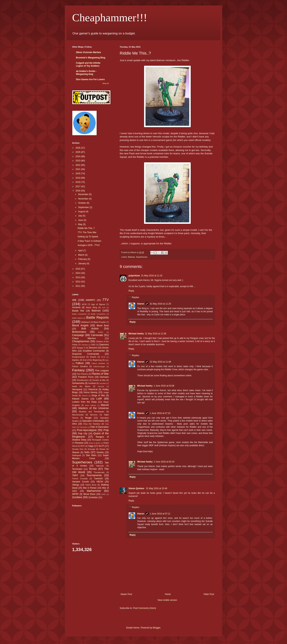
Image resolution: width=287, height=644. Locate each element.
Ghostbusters (83, 380)
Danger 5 (81, 348)
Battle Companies (98, 314)
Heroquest (77, 389)
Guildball (92, 383)
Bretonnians (79, 332)
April (81, 251)
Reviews (79, 443)
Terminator (77, 469)
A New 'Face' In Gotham (89, 241)
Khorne (85, 396)
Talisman (100, 466)
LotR (99, 399)
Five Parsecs (82, 374)
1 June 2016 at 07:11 (160, 514)
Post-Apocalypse (87, 430)
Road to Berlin (94, 443)
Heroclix (101, 386)
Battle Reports (97, 317)
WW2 (104, 494)
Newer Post (126, 594)
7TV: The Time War (87, 232)
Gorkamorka (78, 383)
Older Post (209, 594)
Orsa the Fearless (92, 424)
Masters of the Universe (94, 408)
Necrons (94, 415)
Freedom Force (86, 377)
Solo (87, 452)
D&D (93, 345)
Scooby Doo (78, 449)
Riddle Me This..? (86, 228)
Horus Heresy (91, 392)
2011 (78, 286)
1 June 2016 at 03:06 (164, 386)
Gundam (103, 383)
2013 (78, 277)
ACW (84, 304)
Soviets (100, 452)
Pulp (106, 430)
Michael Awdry (136, 334)
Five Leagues (102, 371)
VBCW (100, 482)
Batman (132, 257)
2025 (78, 152)
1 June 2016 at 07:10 (160, 413)
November (84, 199)
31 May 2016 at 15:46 (156, 488)
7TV (106, 300)
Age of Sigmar (98, 304)
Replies (135, 297)
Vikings (76, 485)
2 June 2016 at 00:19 (164, 462)
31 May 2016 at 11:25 (160, 304)
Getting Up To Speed (88, 237)
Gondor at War (99, 380)
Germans (104, 377)
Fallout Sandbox (98, 363)
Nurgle (88, 418)
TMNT (75, 475)
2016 (78, 191)
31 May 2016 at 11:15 (152, 276)
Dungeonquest (79, 357)
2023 (78, 161)
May (81, 224)
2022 (78, 165)
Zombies (77, 497)
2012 (78, 282)
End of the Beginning (92, 360)
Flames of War (100, 374)
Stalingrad (77, 455)
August (82, 212)
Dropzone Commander (86, 354)
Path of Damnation (100, 427)
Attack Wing (91, 307)
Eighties (76, 360)
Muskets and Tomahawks (92, 412)
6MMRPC (91, 300)
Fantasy (78, 370)
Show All (106, 83)
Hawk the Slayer (81, 386)
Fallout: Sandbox (80, 366)
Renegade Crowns (100, 440)
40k (74, 300)
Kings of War (98, 395)
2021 (78, 169)
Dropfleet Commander (94, 351)
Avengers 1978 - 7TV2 (89, 245)
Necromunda (78, 415)
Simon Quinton (137, 488)
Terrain (93, 469)
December (84, 194)
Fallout (80, 363)
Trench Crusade (80, 479)
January (82, 264)
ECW (103, 357)
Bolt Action (90, 328)
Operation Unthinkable (93, 421)
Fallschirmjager (99, 366)
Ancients (76, 307)
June (81, 220)
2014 (78, 273)
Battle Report (77, 318)
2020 (78, 173)
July (80, 216)
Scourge (91, 449)
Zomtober (93, 497)
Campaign (78, 335)
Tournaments (94, 475)
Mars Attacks (91, 405)
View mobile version (167, 600)
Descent (93, 348)
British (101, 332)
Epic (107, 360)
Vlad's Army (91, 485)
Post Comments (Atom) (145, 608)
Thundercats (99, 472)
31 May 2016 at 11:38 (155, 334)
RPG (82, 446)
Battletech (86, 322)
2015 (78, 269)
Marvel (105, 405)
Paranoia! (83, 427)
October (82, 203)
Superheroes (142, 257)
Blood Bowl (103, 326)
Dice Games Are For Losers (90, 79)
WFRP (75, 494)
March (82, 255)
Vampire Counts (81, 482)
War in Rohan (90, 488)
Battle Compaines (79, 314)
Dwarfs (93, 357)
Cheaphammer (81, 341)
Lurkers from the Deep (84, 402)
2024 (78, 156)
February (83, 259)
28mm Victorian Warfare (88, 52)
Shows (102, 449)
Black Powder (100, 322)
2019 (78, 178)
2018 (78, 182)
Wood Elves (89, 494)
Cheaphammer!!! (110, 18)
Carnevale (97, 335)
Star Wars (91, 455)
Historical (93, 389)
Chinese (84, 345)
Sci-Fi (101, 446)
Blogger (157, 628)
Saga (91, 446)
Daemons (104, 345)
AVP (104, 308)
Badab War (78, 311)
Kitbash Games (80, 399)
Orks (74, 424)
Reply (131, 291)
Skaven (76, 452)
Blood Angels (80, 325)
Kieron (141, 304)
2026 (78, 148)
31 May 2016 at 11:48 (160, 362)
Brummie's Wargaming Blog (91, 58)
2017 (78, 186)
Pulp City (83, 434)
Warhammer (94, 491)
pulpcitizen (134, 276)
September (84, 207)
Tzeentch (98, 479)
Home (168, 594)
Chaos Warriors (84, 338)
